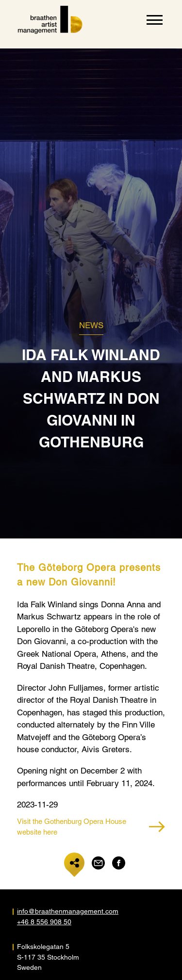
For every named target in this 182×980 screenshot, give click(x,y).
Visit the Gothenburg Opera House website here (91, 827)
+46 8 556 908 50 (44, 922)
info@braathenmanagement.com (54, 911)
